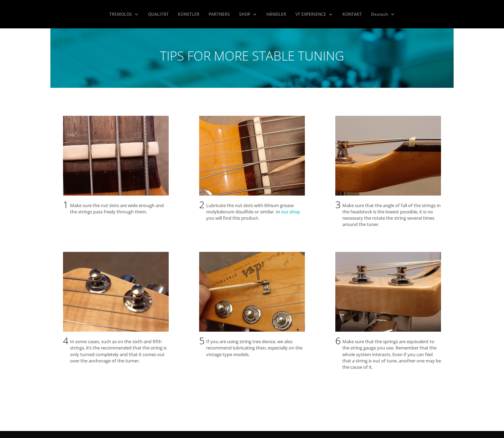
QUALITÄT (158, 15)
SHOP (245, 15)
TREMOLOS (121, 15)
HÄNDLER (276, 15)
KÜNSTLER (189, 15)
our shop (290, 212)
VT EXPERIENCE (311, 15)
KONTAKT (352, 15)
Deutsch (380, 15)
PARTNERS (219, 15)
